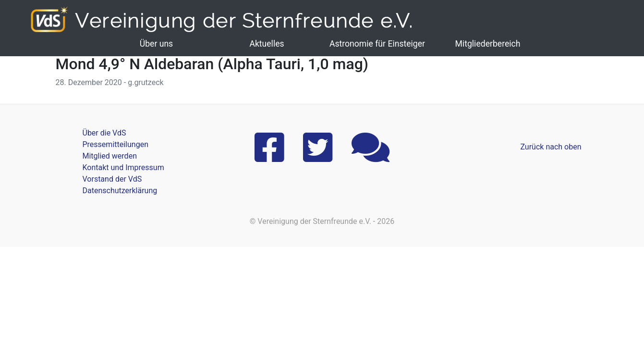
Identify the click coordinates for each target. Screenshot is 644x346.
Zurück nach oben (551, 147)
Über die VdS (104, 133)
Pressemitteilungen (115, 144)
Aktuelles (267, 44)
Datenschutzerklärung (120, 191)
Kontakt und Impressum (123, 167)
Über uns (156, 44)
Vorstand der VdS (112, 179)
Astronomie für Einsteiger (377, 44)
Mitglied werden (110, 156)
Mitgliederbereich (488, 44)
